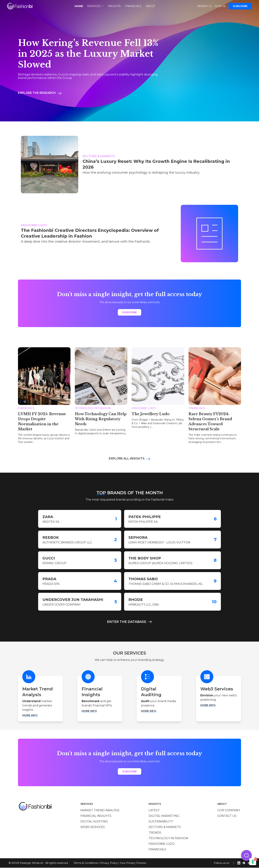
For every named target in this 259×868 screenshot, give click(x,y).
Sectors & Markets (165, 827)
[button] (246, 855)
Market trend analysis (100, 811)
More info (30, 716)
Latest (154, 811)
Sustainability (161, 822)
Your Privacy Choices (133, 863)
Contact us (227, 816)
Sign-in (220, 6)
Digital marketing (164, 816)
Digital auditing (94, 822)
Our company (229, 811)
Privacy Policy (109, 863)
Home (79, 6)
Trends (155, 833)
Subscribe (240, 6)
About (150, 6)
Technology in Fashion (168, 839)
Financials (133, 6)
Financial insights (96, 816)
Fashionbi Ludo (162, 844)
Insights (114, 6)
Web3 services (93, 827)
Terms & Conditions (86, 863)
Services (95, 6)
